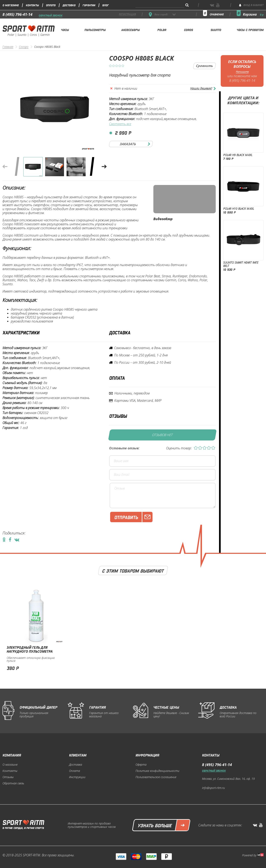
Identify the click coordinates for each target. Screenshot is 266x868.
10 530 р (229, 269)
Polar (162, 30)
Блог (105, 5)
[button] (104, 167)
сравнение (217, 14)
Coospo (24, 47)
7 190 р (228, 158)
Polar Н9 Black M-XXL (238, 155)
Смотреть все (120, 124)
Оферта (141, 765)
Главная (8, 47)
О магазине (11, 5)
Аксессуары (130, 30)
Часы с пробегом (250, 30)
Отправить (133, 517)
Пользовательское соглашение (156, 777)
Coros (188, 30)
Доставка (69, 5)
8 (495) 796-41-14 (17, 14)
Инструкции (77, 777)
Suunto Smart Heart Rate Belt (241, 264)
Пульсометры (95, 30)
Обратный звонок (50, 16)
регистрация (127, 14)
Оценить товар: (179, 448)
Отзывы (8, 777)
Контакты (32, 5)
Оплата (51, 5)
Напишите (242, 72)
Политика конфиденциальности (157, 771)
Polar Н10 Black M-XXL (239, 209)
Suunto (216, 30)
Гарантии (89, 5)
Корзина (253, 14)
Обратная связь (13, 783)
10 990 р (229, 212)
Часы (65, 30)
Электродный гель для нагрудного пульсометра (30, 649)
